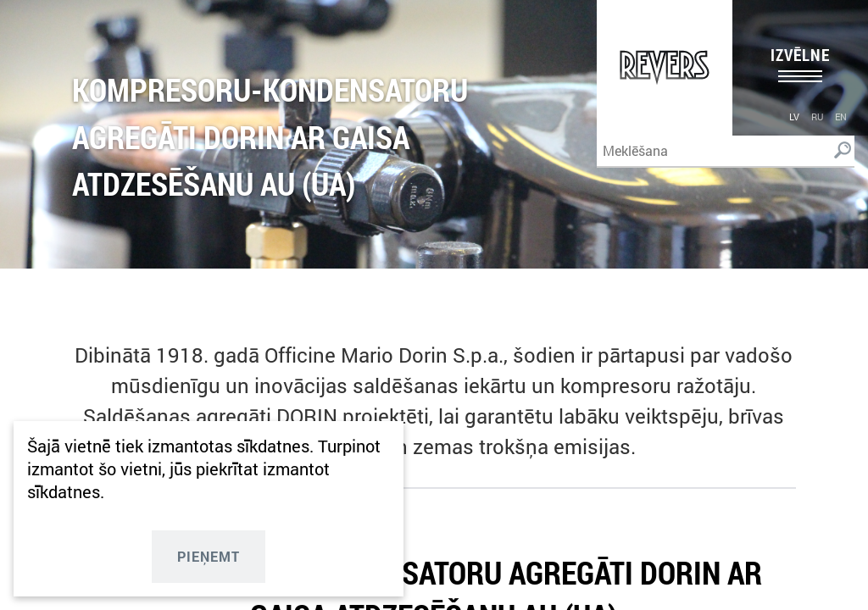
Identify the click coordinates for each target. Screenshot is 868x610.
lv (794, 116)
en (841, 116)
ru (817, 116)
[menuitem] (794, 116)
